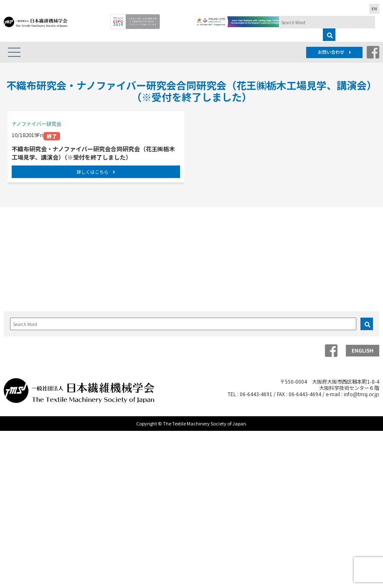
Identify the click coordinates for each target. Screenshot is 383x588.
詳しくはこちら (96, 172)
